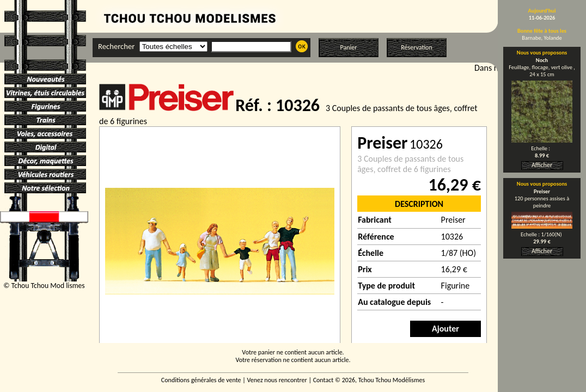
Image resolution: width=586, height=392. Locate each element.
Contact (323, 380)
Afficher (542, 165)
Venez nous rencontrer (277, 380)
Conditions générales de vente (201, 380)
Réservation (416, 47)
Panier (349, 47)
